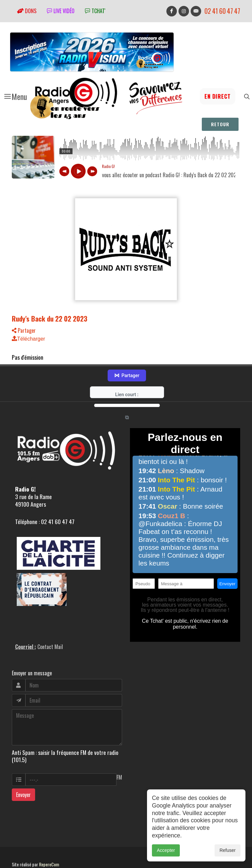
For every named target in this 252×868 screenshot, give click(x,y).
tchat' (95, 11)
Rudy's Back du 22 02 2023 (50, 318)
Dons (27, 11)
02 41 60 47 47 (222, 11)
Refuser (228, 850)
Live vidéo (61, 11)
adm (19, 852)
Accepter (166, 850)
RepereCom (49, 845)
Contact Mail (50, 627)
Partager (24, 330)
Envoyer (23, 775)
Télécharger (28, 339)
